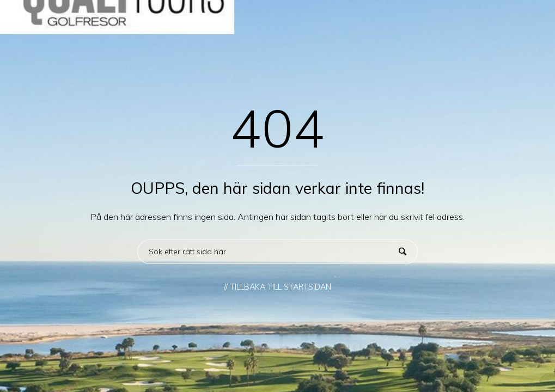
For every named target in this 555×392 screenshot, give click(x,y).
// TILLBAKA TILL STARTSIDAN (277, 287)
